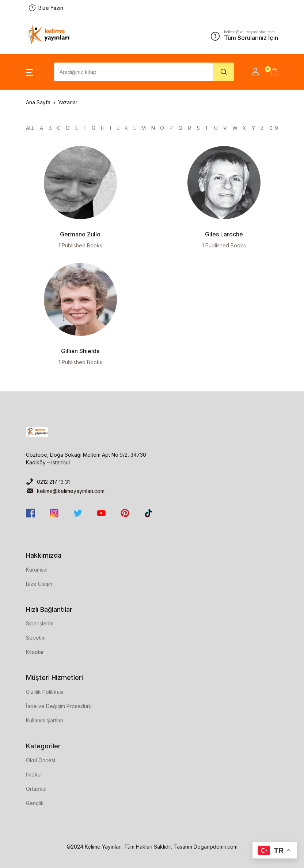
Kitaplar (35, 652)
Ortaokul (36, 789)
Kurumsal (37, 570)
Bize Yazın (46, 8)
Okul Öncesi (41, 760)
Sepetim (36, 638)
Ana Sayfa (38, 102)
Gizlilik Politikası (45, 692)
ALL (30, 128)
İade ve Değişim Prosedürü (59, 706)
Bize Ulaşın (39, 584)
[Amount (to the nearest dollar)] (133, 72)
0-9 (274, 128)
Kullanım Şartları (45, 720)
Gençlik (35, 803)
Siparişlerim (40, 623)
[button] (30, 72)
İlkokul (34, 775)
